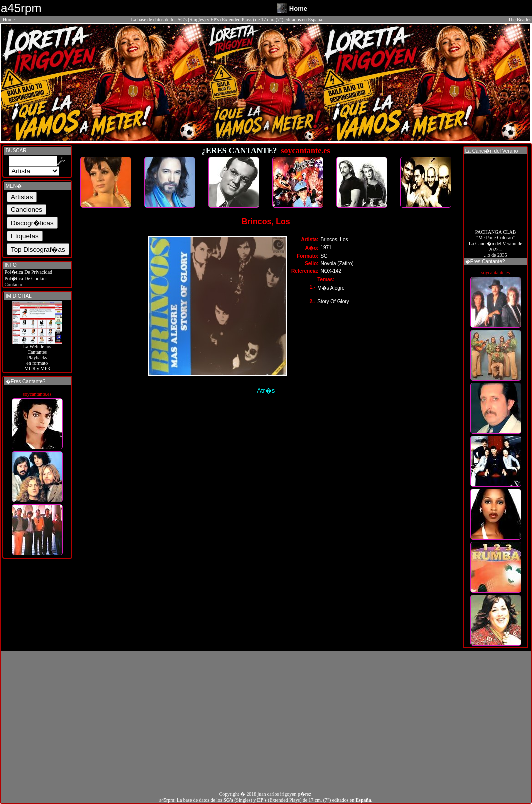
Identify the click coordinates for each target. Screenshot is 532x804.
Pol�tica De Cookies (25, 278)
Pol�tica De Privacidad (28, 272)
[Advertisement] (266, 721)
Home (9, 19)
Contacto (13, 284)
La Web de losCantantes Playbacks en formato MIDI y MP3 (37, 355)
